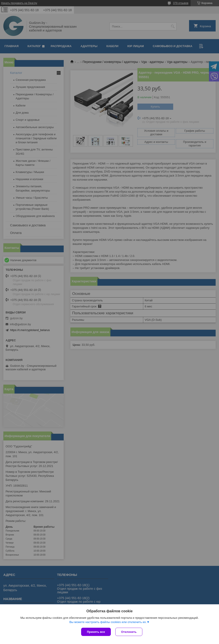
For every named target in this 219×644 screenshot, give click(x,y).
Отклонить (129, 632)
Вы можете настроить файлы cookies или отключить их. (108, 622)
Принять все (96, 632)
